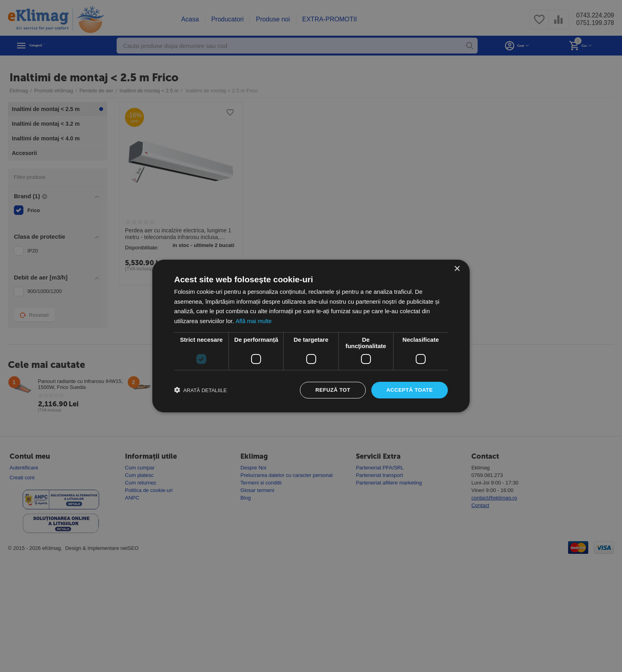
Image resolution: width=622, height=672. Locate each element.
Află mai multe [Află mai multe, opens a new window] (254, 321)
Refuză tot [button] (330, 390)
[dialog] (311, 336)
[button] (201, 390)
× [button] (457, 268)
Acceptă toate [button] (408, 390)
